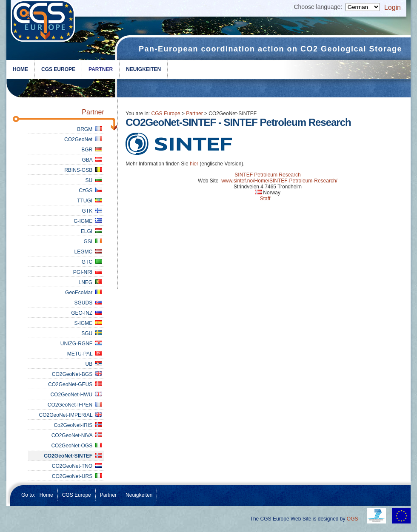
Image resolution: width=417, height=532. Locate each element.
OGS (353, 519)
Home (20, 69)
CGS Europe (58, 69)
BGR (92, 150)
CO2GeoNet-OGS (76, 446)
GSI (93, 242)
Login (393, 7)
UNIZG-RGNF (81, 344)
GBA (92, 160)
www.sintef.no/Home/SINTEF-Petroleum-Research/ (279, 181)
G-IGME (88, 221)
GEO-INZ (87, 313)
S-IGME (88, 323)
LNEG (90, 282)
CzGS (90, 191)
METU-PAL (85, 354)
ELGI (91, 231)
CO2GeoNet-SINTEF (73, 456)
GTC (92, 262)
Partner (101, 69)
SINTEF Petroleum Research (267, 175)
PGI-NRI (88, 272)
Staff (265, 199)
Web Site (208, 181)
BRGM (90, 129)
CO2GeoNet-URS (77, 476)
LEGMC (88, 252)
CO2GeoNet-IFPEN (75, 405)
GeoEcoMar (84, 293)
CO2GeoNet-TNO (77, 466)
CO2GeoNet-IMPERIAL (71, 415)
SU (93, 180)
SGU (92, 333)
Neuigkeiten (143, 69)
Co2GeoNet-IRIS (78, 425)
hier (194, 164)
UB (93, 364)
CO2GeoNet (83, 139)
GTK (92, 211)
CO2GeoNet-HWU (76, 395)
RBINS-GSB (83, 170)
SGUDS (88, 303)
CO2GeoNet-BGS (77, 374)
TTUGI (90, 201)
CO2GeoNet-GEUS (75, 384)
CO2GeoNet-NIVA (77, 435)
